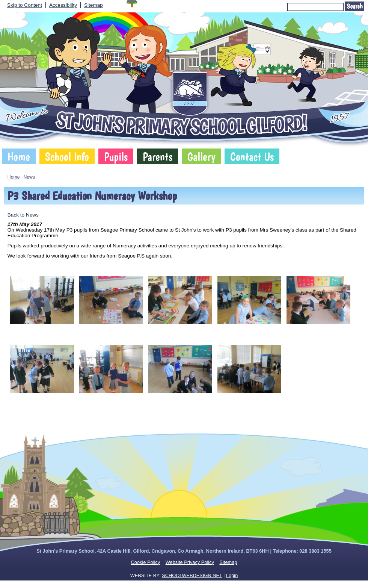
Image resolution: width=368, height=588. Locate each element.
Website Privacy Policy (190, 562)
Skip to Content (25, 5)
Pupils (116, 156)
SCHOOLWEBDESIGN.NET (192, 575)
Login (232, 575)
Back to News (23, 215)
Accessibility (63, 5)
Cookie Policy (146, 562)
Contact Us (252, 156)
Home (19, 156)
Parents (158, 156)
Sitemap (94, 5)
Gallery (201, 156)
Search (355, 6)
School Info (67, 156)
